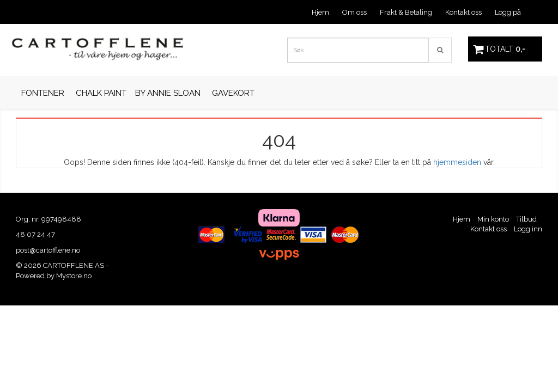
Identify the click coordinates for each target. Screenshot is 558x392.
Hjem (320, 12)
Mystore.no (74, 276)
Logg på (508, 12)
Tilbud (526, 219)
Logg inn (528, 229)
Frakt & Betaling (406, 12)
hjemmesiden (457, 162)
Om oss (354, 12)
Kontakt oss (463, 12)
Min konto (493, 219)
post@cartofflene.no (48, 250)
